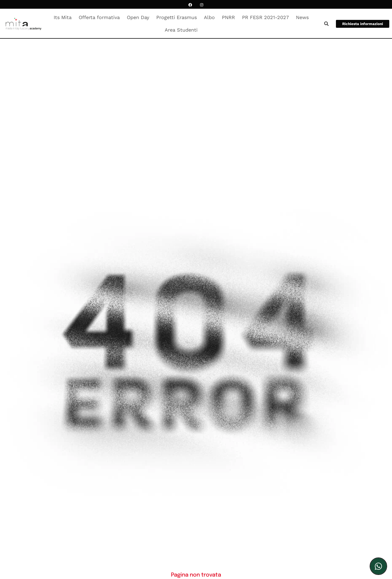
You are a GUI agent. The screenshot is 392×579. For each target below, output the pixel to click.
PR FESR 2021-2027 (267, 17)
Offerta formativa (101, 17)
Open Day (139, 17)
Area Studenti (183, 30)
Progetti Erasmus (178, 17)
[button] (324, 24)
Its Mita (64, 17)
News (304, 17)
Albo (211, 17)
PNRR (230, 17)
